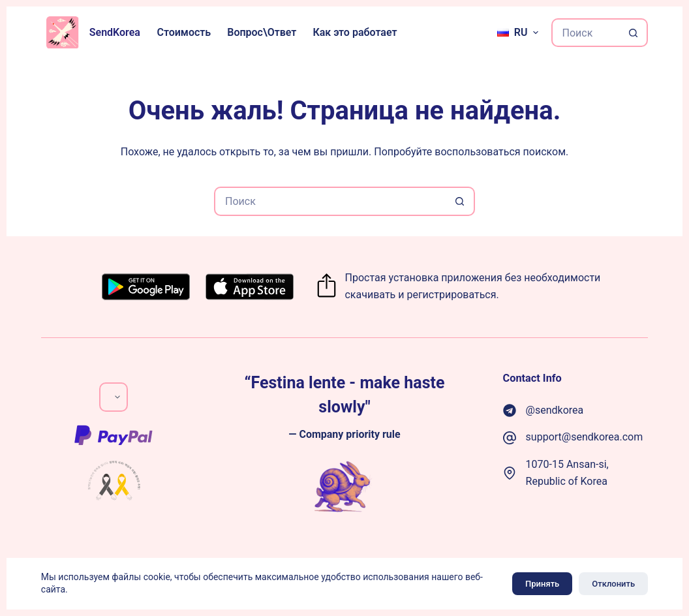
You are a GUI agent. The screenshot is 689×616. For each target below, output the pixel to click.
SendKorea (115, 32)
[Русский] (518, 33)
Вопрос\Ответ (262, 32)
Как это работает (355, 32)
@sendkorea (555, 410)
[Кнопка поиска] (634, 33)
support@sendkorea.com (585, 437)
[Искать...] (586, 33)
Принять (542, 584)
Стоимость (184, 32)
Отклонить (613, 584)
